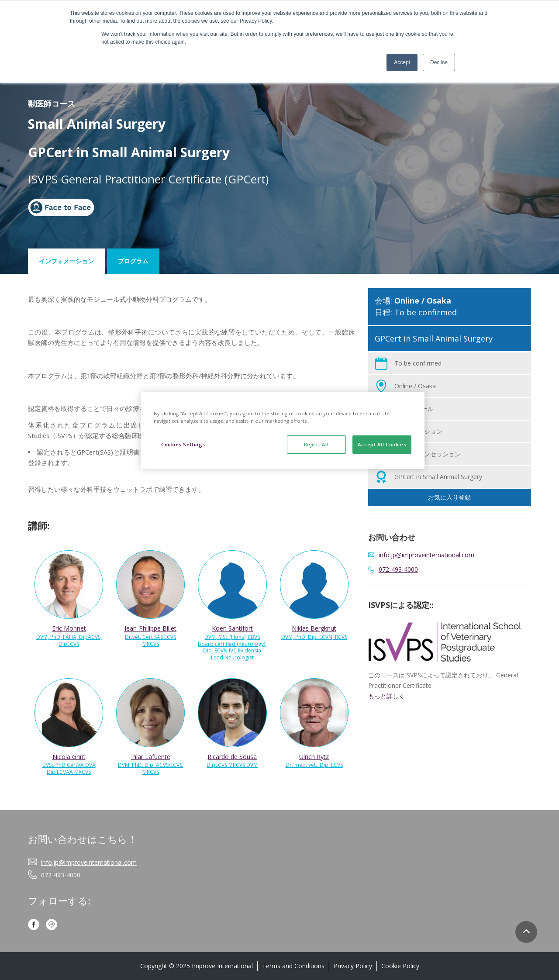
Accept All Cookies (382, 444)
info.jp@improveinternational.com (89, 862)
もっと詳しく (386, 696)
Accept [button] (402, 62)
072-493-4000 (398, 569)
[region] (283, 431)
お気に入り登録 (449, 497)
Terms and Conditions (293, 966)
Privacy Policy (353, 966)
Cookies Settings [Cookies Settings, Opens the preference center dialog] (183, 444)
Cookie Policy (400, 966)
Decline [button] (439, 62)
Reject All (316, 444)
